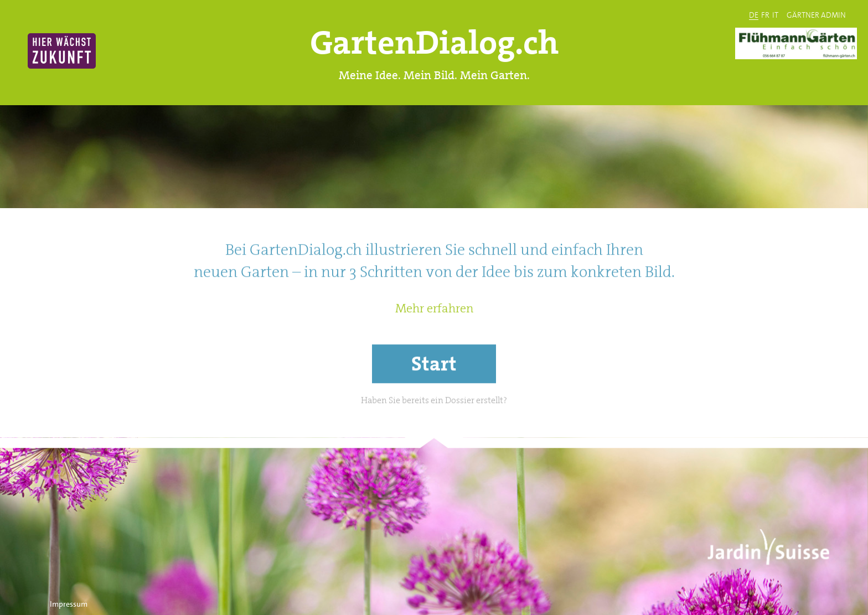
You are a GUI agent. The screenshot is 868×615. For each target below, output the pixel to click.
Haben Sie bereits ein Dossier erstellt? (434, 428)
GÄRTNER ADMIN (816, 14)
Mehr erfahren (434, 336)
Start (434, 391)
